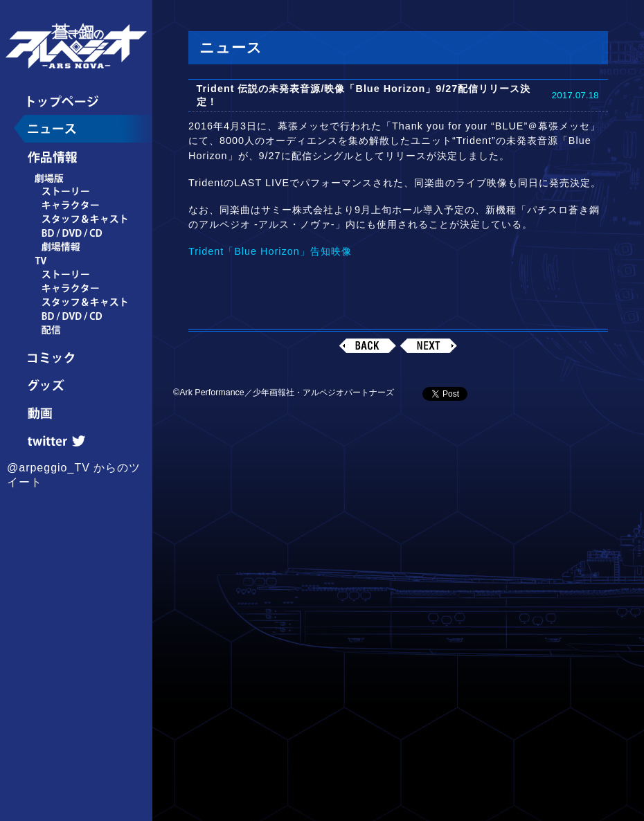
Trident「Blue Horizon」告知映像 (270, 251)
